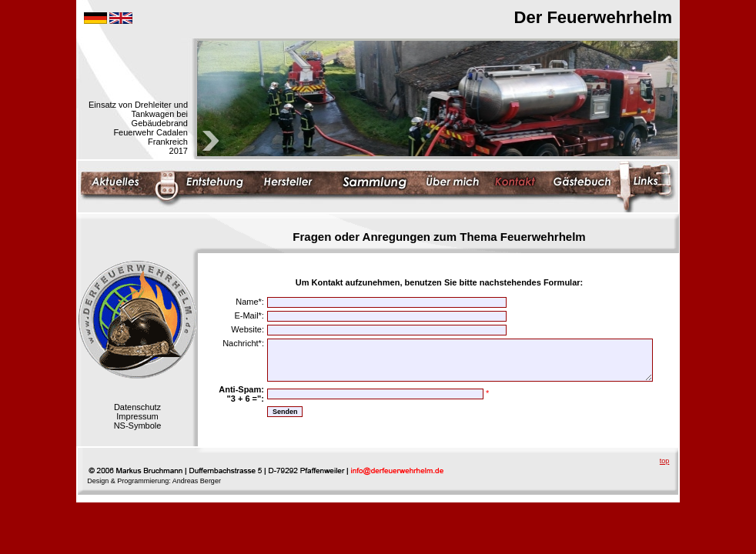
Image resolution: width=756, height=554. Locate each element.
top (665, 461)
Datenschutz (137, 407)
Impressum (137, 416)
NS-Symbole (138, 426)
